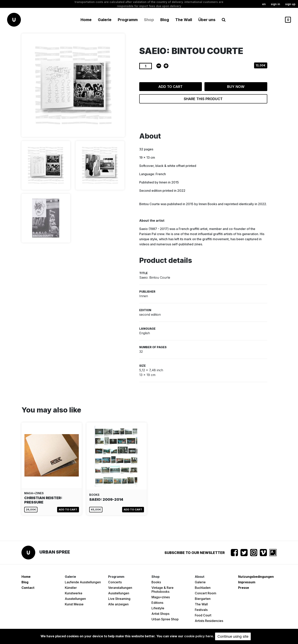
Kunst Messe (74, 604)
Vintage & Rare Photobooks (162, 590)
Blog (165, 20)
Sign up (290, 4)
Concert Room (206, 593)
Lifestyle (158, 608)
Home (86, 20)
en (264, 4)
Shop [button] (149, 20)
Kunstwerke (74, 593)
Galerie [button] (105, 20)
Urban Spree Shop (165, 619)
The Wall (184, 20)
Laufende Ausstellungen (83, 582)
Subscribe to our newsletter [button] (195, 553)
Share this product (203, 99)
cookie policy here (199, 636)
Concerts (115, 582)
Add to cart (170, 87)
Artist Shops (160, 614)
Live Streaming (119, 599)
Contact (28, 588)
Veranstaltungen (120, 588)
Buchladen (203, 588)
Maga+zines (161, 597)
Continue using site (233, 636)
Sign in (275, 4)
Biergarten (203, 599)
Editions (157, 603)
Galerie (200, 582)
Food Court (203, 615)
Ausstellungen (75, 599)
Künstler (71, 588)
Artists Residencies (209, 621)
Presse (244, 588)
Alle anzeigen (118, 604)
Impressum (247, 582)
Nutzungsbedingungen (256, 577)
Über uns (207, 20)
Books (156, 582)
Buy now (236, 87)
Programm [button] (128, 20)
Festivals (201, 610)
